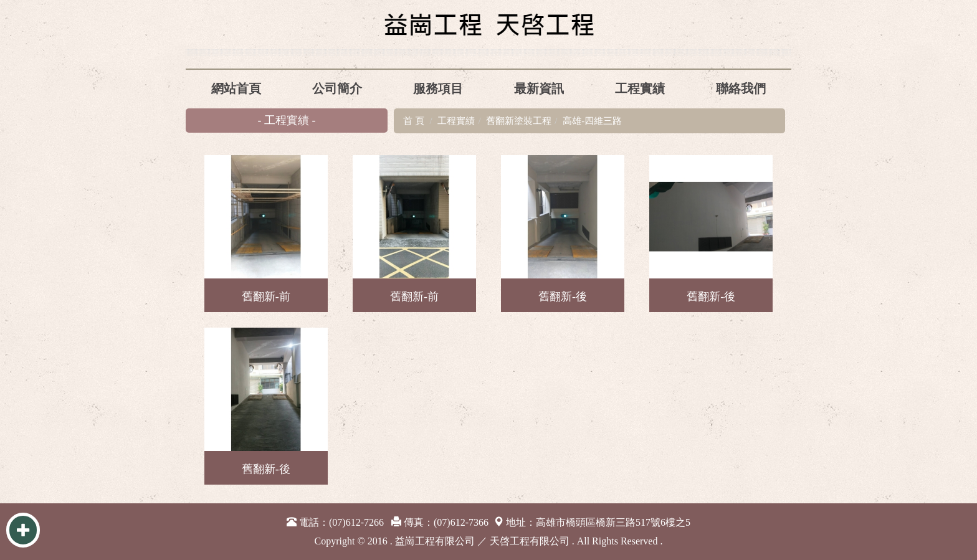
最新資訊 (539, 88)
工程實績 (640, 88)
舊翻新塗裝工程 (519, 121)
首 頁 (414, 121)
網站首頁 (236, 88)
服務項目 (438, 88)
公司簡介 (337, 88)
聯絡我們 (741, 88)
